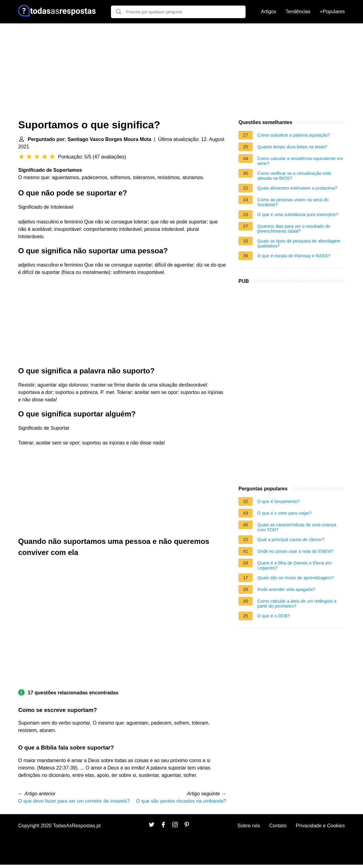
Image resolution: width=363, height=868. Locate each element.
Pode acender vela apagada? (286, 589)
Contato (278, 826)
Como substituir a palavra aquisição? (294, 135)
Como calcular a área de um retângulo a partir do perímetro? (297, 604)
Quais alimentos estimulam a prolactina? (297, 188)
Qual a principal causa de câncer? (291, 540)
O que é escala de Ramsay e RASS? (294, 256)
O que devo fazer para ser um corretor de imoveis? (74, 801)
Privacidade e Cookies (320, 826)
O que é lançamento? (279, 501)
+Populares (332, 12)
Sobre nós (249, 826)
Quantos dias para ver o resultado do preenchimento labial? (294, 229)
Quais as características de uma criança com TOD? (297, 527)
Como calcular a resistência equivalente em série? (300, 161)
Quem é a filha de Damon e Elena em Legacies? (294, 565)
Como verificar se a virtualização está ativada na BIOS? (294, 176)
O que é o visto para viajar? (284, 513)
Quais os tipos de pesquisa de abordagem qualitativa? (299, 243)
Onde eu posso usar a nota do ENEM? (295, 551)
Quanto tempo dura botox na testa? (292, 147)
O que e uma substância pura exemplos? (298, 215)
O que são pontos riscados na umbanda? (181, 801)
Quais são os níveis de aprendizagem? (296, 578)
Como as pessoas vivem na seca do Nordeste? (293, 202)
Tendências (298, 12)
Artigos (269, 12)
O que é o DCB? (274, 616)
